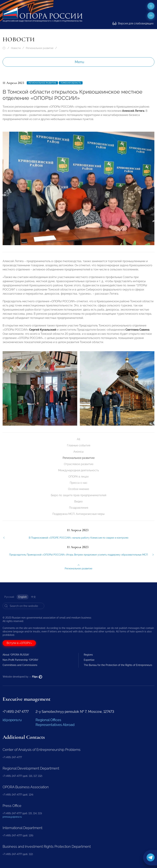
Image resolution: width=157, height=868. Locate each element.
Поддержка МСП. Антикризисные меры (78, 514)
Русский (9, 597)
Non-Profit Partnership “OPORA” (20, 660)
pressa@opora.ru (12, 817)
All (78, 439)
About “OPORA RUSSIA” (16, 655)
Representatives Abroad (55, 725)
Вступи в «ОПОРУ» (19, 643)
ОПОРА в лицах (78, 477)
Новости (16, 48)
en (151, 16)
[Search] (23, 606)
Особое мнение (78, 489)
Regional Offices (48, 720)
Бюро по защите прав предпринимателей (79, 495)
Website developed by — (22, 677)
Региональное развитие (40, 48)
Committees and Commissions (20, 665)
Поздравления (79, 508)
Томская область (71, 83)
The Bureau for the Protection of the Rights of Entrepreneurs (118, 665)
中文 (33, 597)
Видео (78, 501)
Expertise (89, 660)
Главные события (79, 445)
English (23, 597)
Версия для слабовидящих (133, 23)
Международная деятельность (78, 470)
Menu (79, 62)
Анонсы (78, 452)
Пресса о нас (79, 483)
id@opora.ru (12, 720)
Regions (88, 655)
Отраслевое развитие (79, 464)
